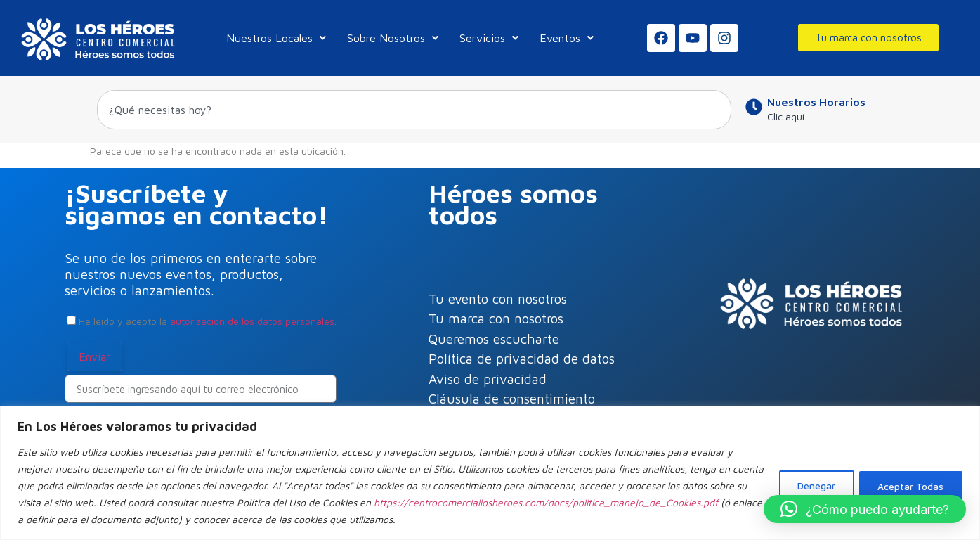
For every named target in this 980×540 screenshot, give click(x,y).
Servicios (489, 38)
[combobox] (414, 110)
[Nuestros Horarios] (754, 107)
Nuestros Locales (276, 38)
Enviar (94, 356)
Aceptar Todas (909, 477)
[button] (865, 509)
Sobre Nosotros (393, 38)
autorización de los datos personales (252, 321)
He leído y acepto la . (202, 321)
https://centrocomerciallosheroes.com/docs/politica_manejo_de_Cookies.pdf (204, 502)
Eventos (567, 38)
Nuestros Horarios (816, 102)
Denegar (810, 477)
